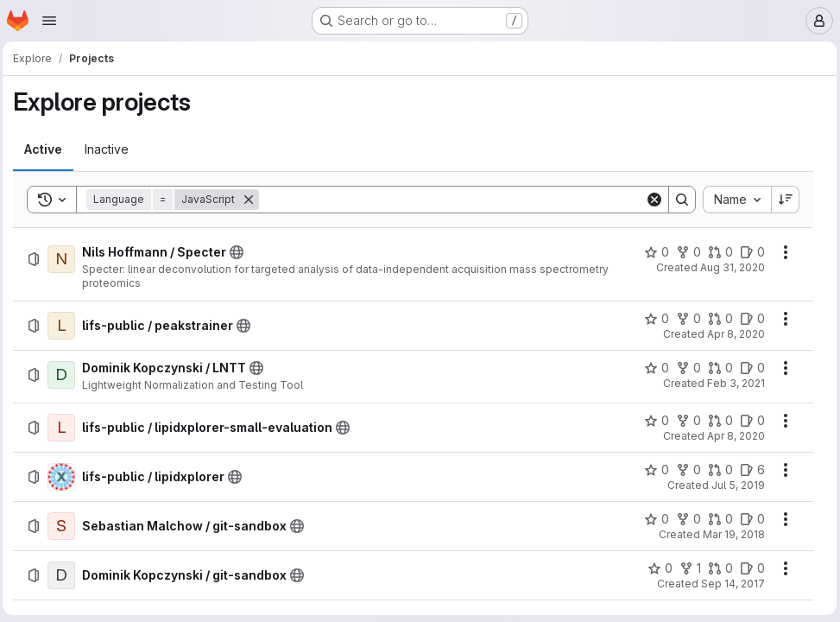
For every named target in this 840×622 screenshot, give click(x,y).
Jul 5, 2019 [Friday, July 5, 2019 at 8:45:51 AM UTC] (735, 485)
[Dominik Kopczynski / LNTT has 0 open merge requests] (717, 368)
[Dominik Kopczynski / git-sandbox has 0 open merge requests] (717, 568)
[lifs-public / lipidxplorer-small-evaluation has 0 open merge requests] (717, 421)
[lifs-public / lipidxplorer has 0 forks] (685, 470)
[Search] (452, 200)
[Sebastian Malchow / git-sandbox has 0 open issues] (749, 519)
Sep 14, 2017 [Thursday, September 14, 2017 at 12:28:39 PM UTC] (729, 584)
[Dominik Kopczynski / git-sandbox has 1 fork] (687, 568)
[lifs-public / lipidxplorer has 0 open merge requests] (717, 470)
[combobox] (733, 200)
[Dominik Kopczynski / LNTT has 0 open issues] (749, 368)
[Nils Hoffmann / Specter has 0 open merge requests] (717, 252)
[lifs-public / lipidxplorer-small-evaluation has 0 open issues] (749, 421)
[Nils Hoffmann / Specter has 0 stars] (653, 252)
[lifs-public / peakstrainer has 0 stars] (653, 319)
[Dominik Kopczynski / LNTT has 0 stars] (653, 368)
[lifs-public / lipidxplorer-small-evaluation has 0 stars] (653, 421)
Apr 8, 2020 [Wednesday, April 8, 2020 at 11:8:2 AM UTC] (733, 334)
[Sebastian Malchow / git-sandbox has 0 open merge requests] (717, 519)
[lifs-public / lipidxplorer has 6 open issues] (749, 470)
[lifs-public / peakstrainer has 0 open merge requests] (717, 319)
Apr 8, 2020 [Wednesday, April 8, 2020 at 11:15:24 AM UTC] (733, 436)
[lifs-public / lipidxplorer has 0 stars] (653, 470)
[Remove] (253, 200)
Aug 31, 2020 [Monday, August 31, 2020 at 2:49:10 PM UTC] (729, 267)
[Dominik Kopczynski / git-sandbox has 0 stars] (657, 568)
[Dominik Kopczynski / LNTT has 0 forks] (685, 368)
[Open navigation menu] (49, 21)
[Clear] (651, 200)
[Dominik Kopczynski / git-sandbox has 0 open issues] (749, 568)
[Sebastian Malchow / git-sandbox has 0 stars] (653, 519)
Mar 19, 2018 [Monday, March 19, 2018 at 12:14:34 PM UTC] (730, 534)
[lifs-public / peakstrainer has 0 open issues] (749, 319)
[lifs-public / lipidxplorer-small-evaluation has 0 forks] (685, 421)
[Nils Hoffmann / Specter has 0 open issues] (749, 252)
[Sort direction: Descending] (782, 200)
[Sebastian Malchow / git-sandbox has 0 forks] (685, 519)
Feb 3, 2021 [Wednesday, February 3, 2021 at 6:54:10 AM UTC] (733, 383)
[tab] (47, 149)
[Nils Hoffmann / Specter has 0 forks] (685, 252)
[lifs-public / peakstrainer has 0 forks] (685, 319)
